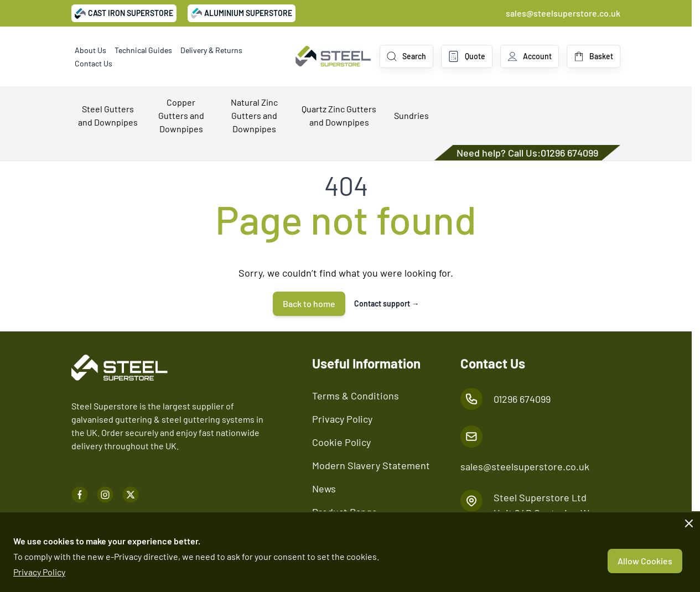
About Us (90, 50)
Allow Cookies (645, 561)
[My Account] (530, 56)
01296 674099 (569, 153)
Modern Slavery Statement (371, 465)
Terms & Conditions (356, 396)
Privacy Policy (39, 572)
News (324, 489)
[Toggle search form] (406, 56)
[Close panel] (689, 523)
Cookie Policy (341, 442)
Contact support (387, 303)
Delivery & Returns (211, 50)
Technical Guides (143, 50)
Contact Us (94, 63)
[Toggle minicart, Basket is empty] (593, 56)
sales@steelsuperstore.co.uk (563, 13)
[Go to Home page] (333, 56)
